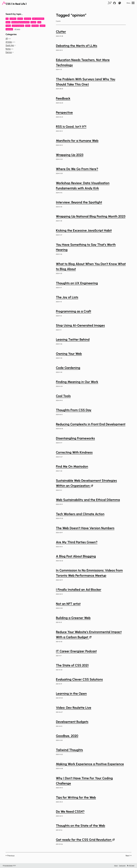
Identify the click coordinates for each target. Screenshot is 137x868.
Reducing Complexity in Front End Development (91, 424)
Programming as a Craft (74, 311)
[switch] (110, 3)
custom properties (18, 26)
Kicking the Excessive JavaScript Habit (84, 230)
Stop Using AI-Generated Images (80, 325)
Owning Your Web (69, 354)
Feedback (63, 98)
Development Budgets (72, 722)
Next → (129, 856)
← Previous (10, 856)
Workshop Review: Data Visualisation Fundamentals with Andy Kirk (83, 186)
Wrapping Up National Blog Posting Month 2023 (91, 216)
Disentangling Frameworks (75, 438)
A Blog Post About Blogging (76, 556)
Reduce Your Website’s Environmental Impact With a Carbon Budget (89, 634)
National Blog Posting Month (20, 22)
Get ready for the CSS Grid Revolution (85, 840)
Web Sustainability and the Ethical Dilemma (88, 500)
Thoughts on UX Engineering (77, 283)
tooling (8, 26)
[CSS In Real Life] (14, 3)
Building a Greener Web (73, 618)
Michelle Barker (8, 866)
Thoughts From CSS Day (74, 410)
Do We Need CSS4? (70, 811)
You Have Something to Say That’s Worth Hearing (86, 247)
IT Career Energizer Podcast (76, 651)
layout (8, 22)
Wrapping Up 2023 (70, 155)
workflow (13, 19)
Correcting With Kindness (74, 452)
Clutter (61, 32)
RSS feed (131, 866)
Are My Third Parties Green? (77, 542)
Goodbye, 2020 (67, 736)
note (39, 22)
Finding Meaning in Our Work (77, 382)
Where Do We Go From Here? (77, 169)
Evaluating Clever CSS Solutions (79, 679)
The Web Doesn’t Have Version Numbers (85, 528)
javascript (28, 19)
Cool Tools (63, 396)
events (28, 26)
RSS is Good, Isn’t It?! (71, 127)
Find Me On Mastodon (72, 466)
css (7, 19)
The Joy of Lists (67, 297)
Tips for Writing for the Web (76, 797)
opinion (20, 19)
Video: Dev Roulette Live (74, 708)
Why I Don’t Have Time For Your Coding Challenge (84, 781)
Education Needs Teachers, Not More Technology (83, 62)
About (116, 866)
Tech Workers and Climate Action (80, 514)
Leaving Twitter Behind (73, 339)
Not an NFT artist (68, 604)
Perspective (64, 112)
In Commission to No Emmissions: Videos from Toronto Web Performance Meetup (89, 573)
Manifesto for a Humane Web (77, 141)
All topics (17, 29)
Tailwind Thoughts (69, 750)
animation (35, 26)
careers (43, 26)
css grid (33, 22)
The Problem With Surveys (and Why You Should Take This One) (86, 82)
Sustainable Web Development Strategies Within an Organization (86, 483)
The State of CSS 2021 (72, 665)
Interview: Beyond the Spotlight (79, 202)
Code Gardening (68, 368)
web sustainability (38, 19)
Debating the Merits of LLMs (77, 46)
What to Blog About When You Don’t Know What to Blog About (91, 266)
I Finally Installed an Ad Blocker (79, 590)
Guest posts (122, 866)
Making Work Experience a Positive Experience (90, 764)
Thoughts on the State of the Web (81, 826)
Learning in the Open (71, 694)
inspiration (9, 29)
